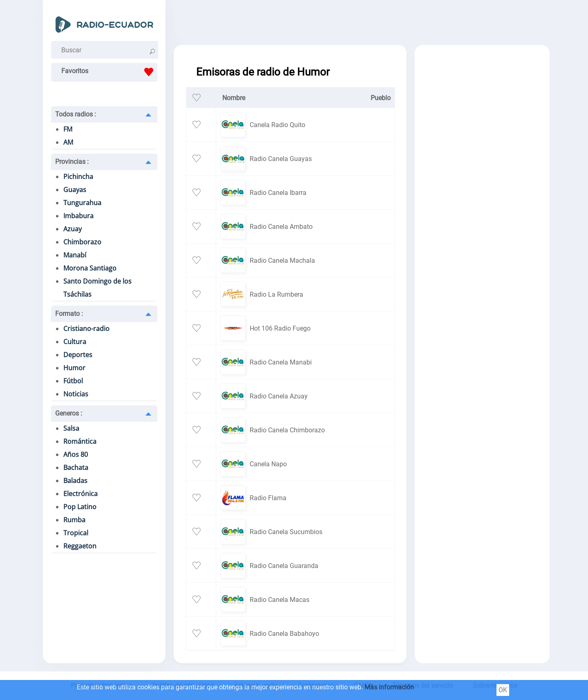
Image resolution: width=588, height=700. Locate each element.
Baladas (75, 481)
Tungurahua (82, 203)
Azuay (73, 229)
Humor (74, 368)
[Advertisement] (362, 20)
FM (68, 129)
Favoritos (109, 72)
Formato (69, 314)
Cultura (75, 342)
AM (68, 142)
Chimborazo (82, 242)
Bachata (76, 467)
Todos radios (76, 114)
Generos (69, 413)
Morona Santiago (90, 268)
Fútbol (73, 381)
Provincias (72, 162)
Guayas (75, 190)
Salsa (71, 428)
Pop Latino (80, 507)
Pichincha (78, 177)
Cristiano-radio (86, 329)
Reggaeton (80, 546)
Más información (389, 687)
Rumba (74, 520)
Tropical (76, 533)
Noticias (76, 394)
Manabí (75, 255)
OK (503, 690)
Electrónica (80, 494)
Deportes (78, 355)
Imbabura (78, 216)
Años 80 (76, 454)
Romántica (80, 441)
